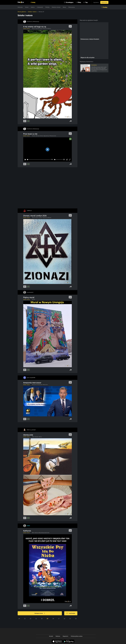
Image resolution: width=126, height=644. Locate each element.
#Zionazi (49, 218)
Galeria (33, 7)
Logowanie (96, 2)
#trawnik (45, 29)
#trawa (34, 29)
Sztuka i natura (32, 12)
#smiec (42, 136)
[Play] (25, 160)
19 (47, 619)
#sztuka (34, 136)
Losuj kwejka (71, 613)
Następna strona (40, 613)
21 (36, 619)
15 (70, 619)
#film (33, 533)
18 (53, 619)
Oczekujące (70, 2)
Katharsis (27, 531)
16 (64, 619)
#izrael (34, 218)
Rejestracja (104, 2)
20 (42, 619)
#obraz (40, 437)
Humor (27, 7)
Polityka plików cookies (77, 636)
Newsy (64, 7)
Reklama (58, 636)
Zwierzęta (20, 7)
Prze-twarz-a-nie (30, 134)
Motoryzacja (72, 7)
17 (59, 619)
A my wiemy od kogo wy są (35, 27)
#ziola (41, 29)
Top (86, 2)
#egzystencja (46, 136)
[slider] (39, 160)
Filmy (79, 2)
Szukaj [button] (105, 7)
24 (19, 619)
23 (25, 619)
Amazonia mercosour (32, 383)
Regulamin (65, 636)
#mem (33, 437)
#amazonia (34, 385)
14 (76, 619)
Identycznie (28, 435)
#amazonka (40, 385)
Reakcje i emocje (56, 7)
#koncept (38, 136)
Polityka (47, 7)
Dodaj (33, 2)
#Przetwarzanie (53, 136)
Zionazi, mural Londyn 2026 (35, 216)
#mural (41, 218)
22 (30, 619)
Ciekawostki (40, 7)
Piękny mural (29, 297)
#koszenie (38, 29)
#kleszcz (49, 29)
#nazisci (37, 218)
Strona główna (22, 12)
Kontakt (51, 636)
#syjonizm (45, 218)
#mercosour (45, 385)
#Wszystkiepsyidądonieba (44, 533)
